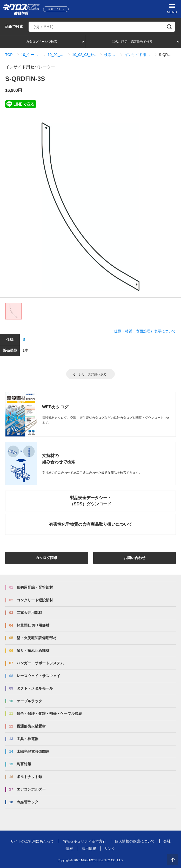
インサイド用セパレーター (138, 55)
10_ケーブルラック (31, 55)
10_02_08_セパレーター (85, 55)
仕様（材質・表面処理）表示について (145, 331)
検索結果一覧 (111, 55)
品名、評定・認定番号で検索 (132, 42)
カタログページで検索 (42, 42)
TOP (9, 55)
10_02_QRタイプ (57, 55)
